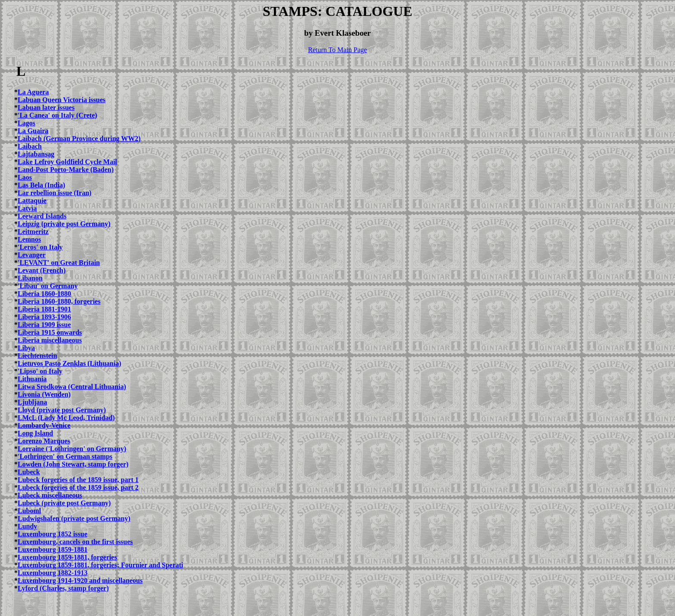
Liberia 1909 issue (44, 325)
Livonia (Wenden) (44, 394)
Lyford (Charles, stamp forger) (63, 588)
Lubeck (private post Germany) (64, 503)
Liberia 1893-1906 (44, 317)
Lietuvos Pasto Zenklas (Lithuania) (69, 363)
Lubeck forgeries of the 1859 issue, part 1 (78, 480)
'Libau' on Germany (48, 286)
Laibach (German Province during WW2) (79, 138)
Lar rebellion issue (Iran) (54, 193)
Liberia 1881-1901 (44, 309)
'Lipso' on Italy (40, 371)
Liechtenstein (37, 356)
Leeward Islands (42, 216)
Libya (26, 348)
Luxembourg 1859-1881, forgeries (67, 557)
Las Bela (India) (41, 185)
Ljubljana (32, 402)
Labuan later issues (46, 107)
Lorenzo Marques (44, 441)
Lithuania (32, 379)
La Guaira (33, 131)
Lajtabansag (36, 154)
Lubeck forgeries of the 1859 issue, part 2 (78, 487)
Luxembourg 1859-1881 (53, 549)
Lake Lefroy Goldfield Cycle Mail (67, 162)
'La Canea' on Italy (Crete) (57, 115)
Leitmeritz (33, 232)
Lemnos (29, 239)
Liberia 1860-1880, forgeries (59, 301)
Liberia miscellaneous (50, 340)
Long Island (35, 433)
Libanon (30, 278)
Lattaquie (32, 201)
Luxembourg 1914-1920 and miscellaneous (80, 580)
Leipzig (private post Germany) (64, 224)
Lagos (26, 123)
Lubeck (29, 472)
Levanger (32, 255)
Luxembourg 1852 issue (53, 534)
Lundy (27, 526)
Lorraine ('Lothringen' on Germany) (72, 449)
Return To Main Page (338, 50)
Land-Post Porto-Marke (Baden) (66, 170)
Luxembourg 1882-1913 (53, 573)
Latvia (27, 208)
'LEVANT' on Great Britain (59, 263)
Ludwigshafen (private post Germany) (74, 518)
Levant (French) (42, 270)
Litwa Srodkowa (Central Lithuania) (72, 387)
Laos (25, 177)
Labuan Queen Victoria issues (62, 100)
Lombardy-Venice (44, 425)
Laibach (30, 146)
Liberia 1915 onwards (50, 332)
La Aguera (33, 92)
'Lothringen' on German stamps (65, 456)
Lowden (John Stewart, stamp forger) (73, 464)
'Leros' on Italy (40, 247)
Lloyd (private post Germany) (62, 410)
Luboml (29, 511)
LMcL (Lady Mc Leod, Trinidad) (66, 418)
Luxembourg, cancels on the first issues (75, 542)
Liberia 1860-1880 (44, 294)
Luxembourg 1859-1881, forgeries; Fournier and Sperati (101, 565)
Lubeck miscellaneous (50, 495)
